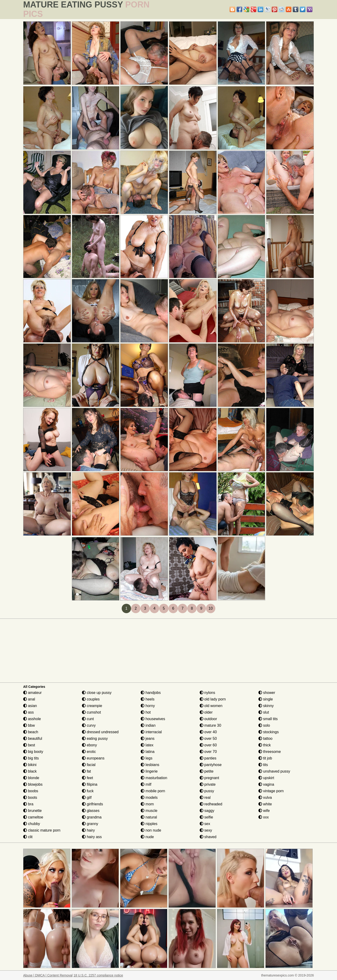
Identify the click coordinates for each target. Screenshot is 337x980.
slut (264, 712)
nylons (207, 693)
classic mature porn (42, 830)
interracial (151, 732)
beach (31, 732)
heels (148, 699)
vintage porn (271, 791)
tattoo (265, 739)
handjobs (151, 693)
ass (28, 712)
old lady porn (213, 699)
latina (148, 752)
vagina (266, 784)
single (266, 699)
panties (208, 758)
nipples (149, 824)
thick (265, 745)
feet (87, 778)
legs (147, 758)
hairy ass (92, 837)
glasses (91, 811)
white (265, 804)
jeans (148, 739)
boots (30, 798)
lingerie (149, 771)
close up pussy (97, 693)
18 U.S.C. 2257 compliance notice (98, 975)
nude (147, 837)
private (208, 784)
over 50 (208, 739)
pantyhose (211, 765)
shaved (208, 837)
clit (28, 837)
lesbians (150, 765)
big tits (31, 758)
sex (205, 824)
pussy (207, 791)
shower (267, 693)
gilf (87, 798)
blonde (31, 778)
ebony (89, 745)
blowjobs (33, 784)
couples (91, 699)
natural (149, 817)
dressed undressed (100, 732)
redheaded (211, 804)
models (149, 798)
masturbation (154, 778)
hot (146, 712)
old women (211, 706)
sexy (206, 830)
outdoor (208, 719)
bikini (30, 765)
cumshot (91, 712)
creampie (92, 706)
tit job (265, 758)
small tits (268, 719)
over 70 (208, 752)
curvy (89, 725)
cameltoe (33, 817)
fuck (88, 791)
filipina (90, 784)
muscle (149, 811)
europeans (93, 758)
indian (148, 725)
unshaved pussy (274, 771)
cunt (88, 719)
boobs (31, 791)
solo (264, 725)
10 (211, 608)
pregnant (209, 778)
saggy (207, 811)
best (29, 745)
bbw (29, 725)
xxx (264, 817)
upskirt (266, 778)
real (205, 798)
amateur (32, 693)
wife (264, 811)
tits (263, 765)
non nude (151, 830)
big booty (33, 752)
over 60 (208, 745)
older (206, 712)
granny (90, 824)
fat (86, 771)
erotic (89, 752)
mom (147, 804)
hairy (88, 830)
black (30, 771)
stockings (269, 732)
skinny (266, 706)
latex (147, 745)
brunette (32, 811)
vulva (265, 798)
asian (30, 706)
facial (89, 765)
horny (148, 706)
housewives (153, 719)
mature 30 (210, 725)
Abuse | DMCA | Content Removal (48, 975)
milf (146, 784)
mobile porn (153, 791)
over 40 (208, 732)
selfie (206, 817)
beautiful (33, 739)
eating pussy (95, 739)
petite (207, 771)
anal (29, 699)
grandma (92, 817)
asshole (32, 719)
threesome (270, 752)
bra (28, 804)
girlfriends (92, 804)
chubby (32, 824)
